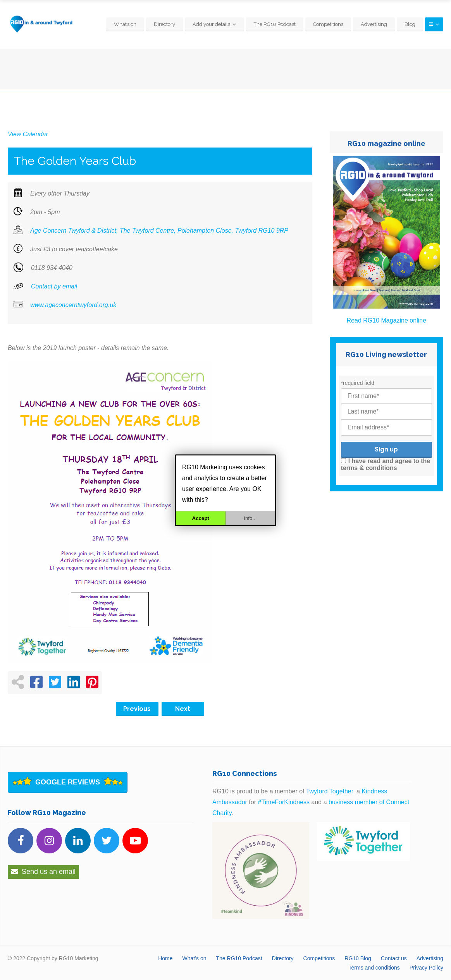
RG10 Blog (358, 958)
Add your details (211, 24)
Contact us (394, 958)
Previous (137, 709)
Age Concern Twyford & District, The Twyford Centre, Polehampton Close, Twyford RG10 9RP (159, 231)
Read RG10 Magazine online (386, 320)
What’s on (125, 24)
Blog (410, 24)
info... (250, 518)
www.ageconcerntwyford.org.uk (73, 305)
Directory (164, 24)
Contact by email (54, 286)
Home (165, 958)
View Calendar (28, 134)
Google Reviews (68, 782)
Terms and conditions (374, 968)
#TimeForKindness (284, 802)
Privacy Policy (426, 968)
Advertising (374, 24)
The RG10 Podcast (275, 24)
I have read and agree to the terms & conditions (386, 464)
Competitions (328, 24)
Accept (201, 518)
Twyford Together (330, 791)
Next (183, 709)
